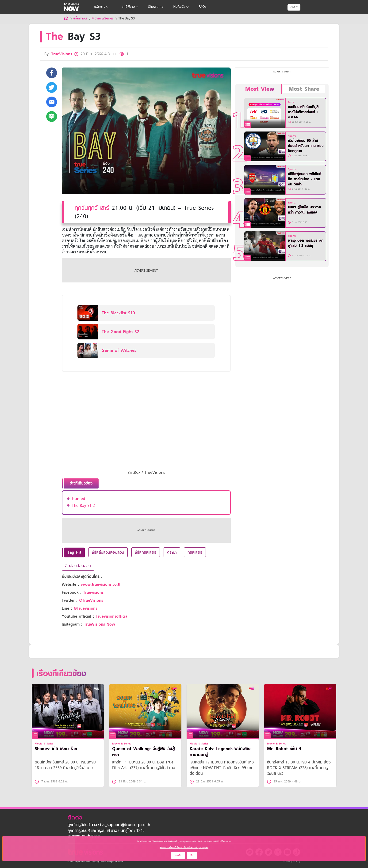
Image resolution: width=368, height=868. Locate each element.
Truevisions (93, 592)
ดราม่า (172, 552)
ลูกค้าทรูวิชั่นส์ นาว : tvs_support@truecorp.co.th (109, 825)
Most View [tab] (260, 89)
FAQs (202, 7)
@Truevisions (85, 608)
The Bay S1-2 (83, 505)
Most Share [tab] (304, 89)
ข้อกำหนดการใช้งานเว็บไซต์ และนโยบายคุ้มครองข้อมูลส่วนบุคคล (184, 847)
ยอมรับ (178, 855)
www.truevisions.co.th (101, 584)
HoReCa (181, 7)
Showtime (156, 7)
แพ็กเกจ (102, 7)
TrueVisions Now (100, 624)
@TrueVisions (91, 600)
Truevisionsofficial (112, 616)
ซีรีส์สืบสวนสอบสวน (108, 552)
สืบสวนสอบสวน (78, 566)
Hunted (79, 499)
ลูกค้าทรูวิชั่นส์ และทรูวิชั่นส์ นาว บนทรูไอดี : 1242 (106, 831)
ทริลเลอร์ (195, 552)
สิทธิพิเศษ (130, 7)
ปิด (192, 855)
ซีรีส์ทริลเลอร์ (146, 552)
